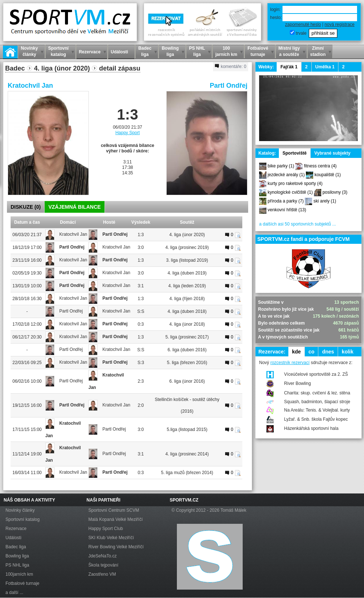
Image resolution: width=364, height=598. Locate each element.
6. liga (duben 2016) (187, 350)
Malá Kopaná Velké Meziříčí (116, 519)
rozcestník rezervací (290, 363)
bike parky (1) (281, 166)
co (311, 352)
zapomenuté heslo (303, 24)
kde (296, 352)
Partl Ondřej (229, 86)
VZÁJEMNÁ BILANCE (74, 207)
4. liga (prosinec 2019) (187, 247)
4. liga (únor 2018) (187, 324)
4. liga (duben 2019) (187, 273)
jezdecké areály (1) (286, 175)
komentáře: (231, 67)
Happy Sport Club (106, 529)
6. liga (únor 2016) (187, 381)
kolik (348, 352)
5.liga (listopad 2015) (187, 429)
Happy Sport (128, 133)
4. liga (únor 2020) (187, 235)
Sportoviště (295, 153)
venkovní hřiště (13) (287, 210)
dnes (328, 352)
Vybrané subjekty (332, 153)
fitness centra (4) (320, 166)
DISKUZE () (26, 207)
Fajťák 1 (289, 67)
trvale (301, 33)
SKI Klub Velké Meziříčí (111, 538)
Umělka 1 (325, 67)
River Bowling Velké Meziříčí (116, 547)
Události (13, 538)
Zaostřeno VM (102, 574)
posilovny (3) (335, 192)
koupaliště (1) (327, 175)
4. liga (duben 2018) (187, 311)
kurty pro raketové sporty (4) (295, 183)
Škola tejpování (103, 565)
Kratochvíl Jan (30, 86)
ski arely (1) (325, 201)
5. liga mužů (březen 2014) (187, 473)
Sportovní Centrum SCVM (114, 510)
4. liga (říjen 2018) (187, 299)
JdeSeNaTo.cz (103, 556)
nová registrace (340, 24)
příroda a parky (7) (286, 201)
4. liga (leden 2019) (187, 286)
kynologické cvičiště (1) (290, 192)
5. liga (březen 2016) (187, 363)
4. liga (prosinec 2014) (187, 454)
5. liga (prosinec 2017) (187, 337)
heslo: (276, 18)
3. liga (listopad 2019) (187, 260)
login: (275, 10)
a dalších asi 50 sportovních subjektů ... (297, 224)
